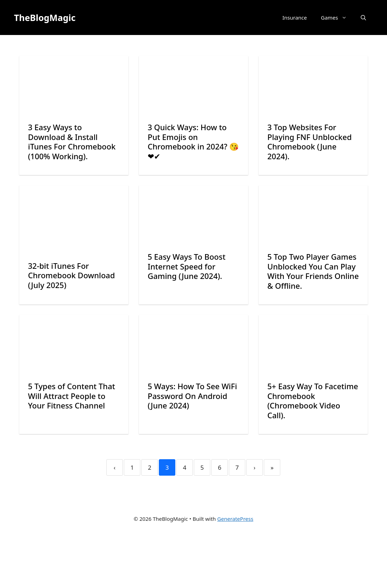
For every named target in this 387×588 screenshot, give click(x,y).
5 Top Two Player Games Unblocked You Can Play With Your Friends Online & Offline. (313, 271)
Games (337, 17)
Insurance (295, 17)
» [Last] (272, 467)
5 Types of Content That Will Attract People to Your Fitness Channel (72, 396)
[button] (363, 17)
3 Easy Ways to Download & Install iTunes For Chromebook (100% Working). (72, 142)
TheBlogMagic (45, 17)
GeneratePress (235, 519)
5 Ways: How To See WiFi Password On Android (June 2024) (192, 396)
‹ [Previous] (115, 467)
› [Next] (255, 467)
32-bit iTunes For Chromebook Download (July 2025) (71, 275)
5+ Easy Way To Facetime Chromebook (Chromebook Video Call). (313, 401)
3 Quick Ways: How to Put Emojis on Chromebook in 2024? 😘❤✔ (193, 142)
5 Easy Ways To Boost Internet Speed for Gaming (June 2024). (187, 266)
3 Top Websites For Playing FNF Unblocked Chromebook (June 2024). (309, 142)
